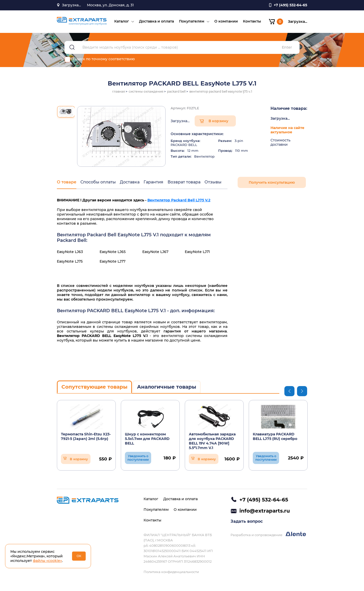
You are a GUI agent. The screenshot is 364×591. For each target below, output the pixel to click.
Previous (289, 392)
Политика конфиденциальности (171, 572)
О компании (226, 22)
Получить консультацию (272, 183)
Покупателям (191, 22)
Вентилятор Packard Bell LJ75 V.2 (179, 201)
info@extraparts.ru (265, 511)
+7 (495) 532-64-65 (264, 500)
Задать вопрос (247, 522)
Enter (287, 48)
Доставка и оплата (156, 22)
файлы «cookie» (47, 561)
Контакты (252, 22)
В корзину (218, 122)
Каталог (121, 22)
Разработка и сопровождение (268, 535)
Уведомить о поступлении (138, 458)
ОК (79, 556)
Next (302, 392)
